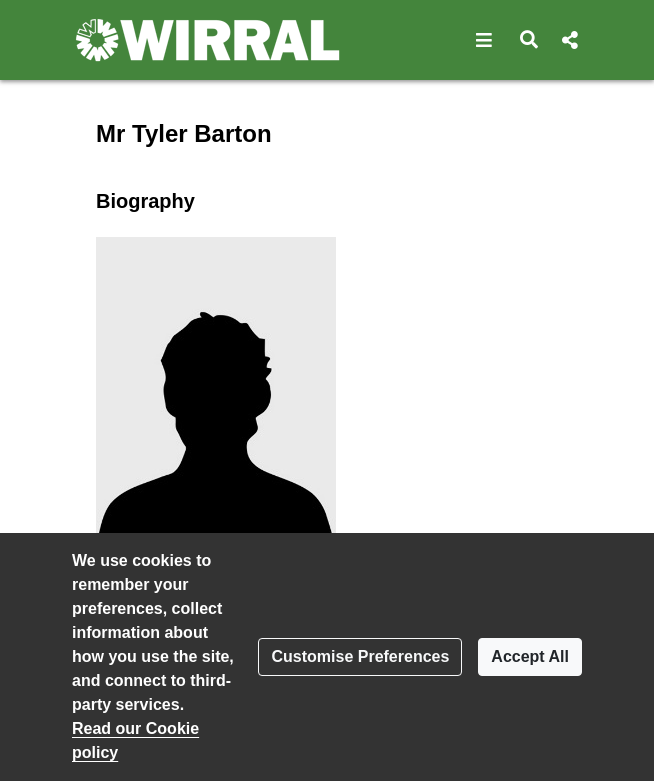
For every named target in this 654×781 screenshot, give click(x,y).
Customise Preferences (360, 656)
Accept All (530, 656)
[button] (484, 40)
